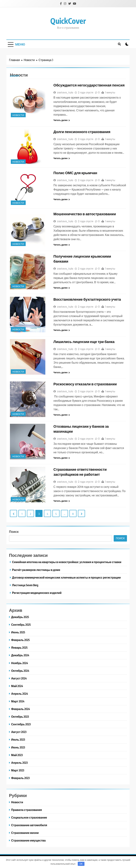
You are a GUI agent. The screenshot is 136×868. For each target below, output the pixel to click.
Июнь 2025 (18, 632)
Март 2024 (18, 701)
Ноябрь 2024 (20, 663)
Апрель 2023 (19, 763)
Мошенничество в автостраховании (85, 214)
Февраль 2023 (20, 778)
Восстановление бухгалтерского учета (87, 299)
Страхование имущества (28, 840)
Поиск (14, 531)
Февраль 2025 (20, 640)
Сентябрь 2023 (21, 724)
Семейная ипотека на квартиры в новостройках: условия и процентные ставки (67, 562)
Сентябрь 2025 (21, 625)
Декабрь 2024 (20, 655)
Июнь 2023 (18, 747)
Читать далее (62, 120)
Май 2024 (17, 686)
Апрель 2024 (20, 694)
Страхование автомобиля (29, 825)
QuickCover (68, 21)
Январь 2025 (19, 647)
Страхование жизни (25, 833)
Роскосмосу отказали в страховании (85, 384)
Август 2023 (19, 732)
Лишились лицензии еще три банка (84, 341)
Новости (18, 115)
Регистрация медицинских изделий (37, 593)
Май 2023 (17, 755)
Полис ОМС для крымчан (75, 173)
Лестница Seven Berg (25, 585)
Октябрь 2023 (20, 717)
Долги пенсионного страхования (82, 132)
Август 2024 (19, 678)
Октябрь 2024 (20, 671)
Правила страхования (26, 810)
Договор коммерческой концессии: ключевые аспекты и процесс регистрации (66, 577)
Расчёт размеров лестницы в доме (36, 570)
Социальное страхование (29, 817)
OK (81, 864)
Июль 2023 (18, 739)
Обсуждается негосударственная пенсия (89, 85)
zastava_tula (65, 93)
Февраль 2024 (21, 709)
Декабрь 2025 (20, 617)
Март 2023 (18, 770)
